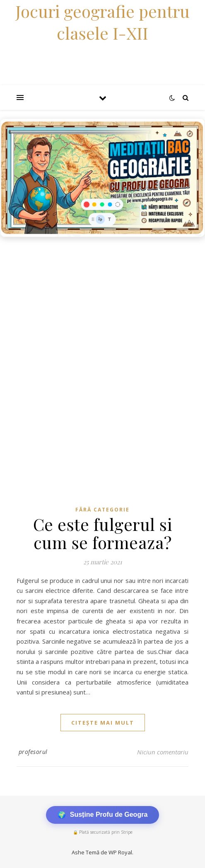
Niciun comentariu (163, 752)
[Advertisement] (102, 303)
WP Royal (120, 852)
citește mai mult (103, 723)
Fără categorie (102, 510)
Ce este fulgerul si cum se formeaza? (103, 533)
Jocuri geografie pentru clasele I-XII (102, 22)
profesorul (33, 752)
